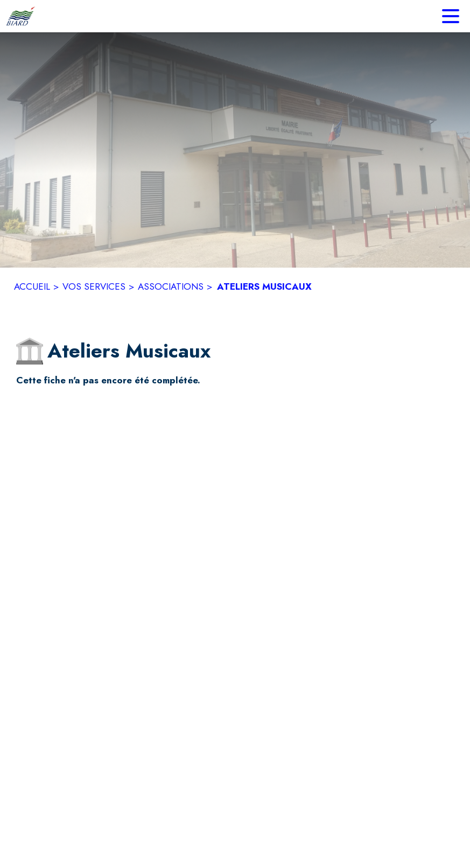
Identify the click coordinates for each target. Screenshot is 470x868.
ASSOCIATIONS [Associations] (171, 286)
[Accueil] (20, 16)
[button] (30, 351)
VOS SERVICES (94, 286)
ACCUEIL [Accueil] (32, 286)
